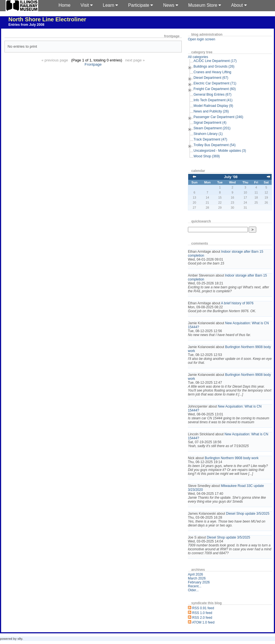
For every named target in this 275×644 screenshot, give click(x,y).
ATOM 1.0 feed (203, 622)
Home (65, 5)
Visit (87, 5)
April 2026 (195, 574)
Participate (140, 5)
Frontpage (93, 64)
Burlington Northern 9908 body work (232, 458)
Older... (193, 590)
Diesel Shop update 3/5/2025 (248, 514)
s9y (20, 639)
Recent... (195, 586)
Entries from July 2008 (26, 25)
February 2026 (199, 582)
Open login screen (201, 39)
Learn (110, 5)
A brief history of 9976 (237, 303)
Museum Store (205, 5)
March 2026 (197, 578)
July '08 (231, 177)
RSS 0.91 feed (203, 608)
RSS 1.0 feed (202, 613)
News (170, 5)
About (239, 5)
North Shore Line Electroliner (47, 19)
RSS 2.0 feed (202, 618)
